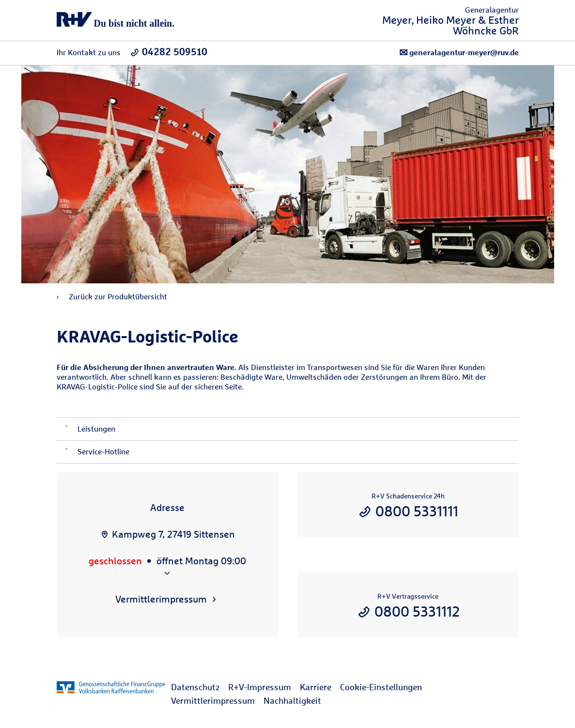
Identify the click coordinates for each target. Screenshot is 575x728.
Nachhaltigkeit (292, 701)
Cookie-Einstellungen (381, 687)
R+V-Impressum (260, 687)
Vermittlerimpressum (213, 701)
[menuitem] (200, 687)
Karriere (316, 687)
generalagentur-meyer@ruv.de (459, 53)
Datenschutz (195, 687)
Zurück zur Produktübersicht (112, 297)
